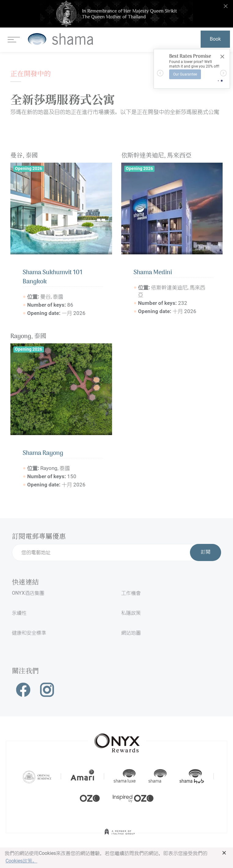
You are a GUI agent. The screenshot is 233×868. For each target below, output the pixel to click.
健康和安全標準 (29, 633)
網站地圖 (131, 633)
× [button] (224, 853)
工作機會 (131, 593)
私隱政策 (131, 613)
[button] (160, 73)
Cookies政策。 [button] (21, 861)
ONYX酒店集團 (28, 593)
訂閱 (206, 552)
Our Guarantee (185, 74)
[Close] (222, 57)
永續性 (19, 613)
